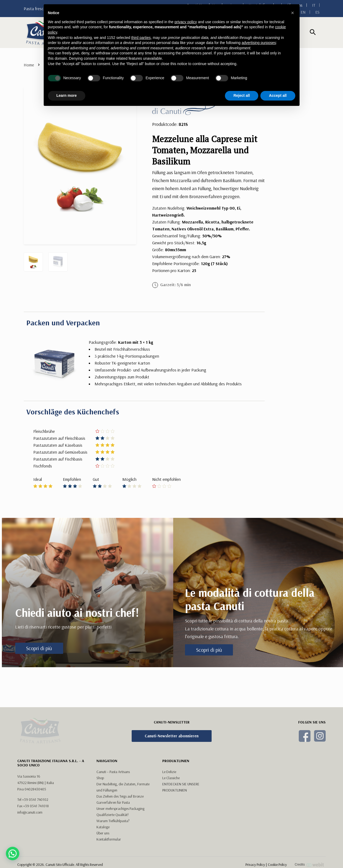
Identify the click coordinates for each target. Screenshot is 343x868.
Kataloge (103, 810)
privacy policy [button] (186, 22)
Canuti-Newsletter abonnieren (172, 736)
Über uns (103, 816)
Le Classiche (171, 761)
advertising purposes (259, 43)
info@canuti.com (30, 795)
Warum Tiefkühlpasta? (113, 804)
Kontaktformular (109, 822)
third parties (141, 38)
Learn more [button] (67, 95)
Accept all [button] (278, 95)
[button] (293, 13)
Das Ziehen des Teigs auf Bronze (120, 779)
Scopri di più (39, 648)
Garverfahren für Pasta (113, 786)
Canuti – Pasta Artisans (113, 755)
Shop (100, 761)
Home (29, 65)
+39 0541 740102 (35, 783)
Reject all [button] (242, 95)
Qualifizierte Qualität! (112, 798)
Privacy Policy (255, 854)
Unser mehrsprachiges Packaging (120, 792)
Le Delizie (169, 755)
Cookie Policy (277, 854)
